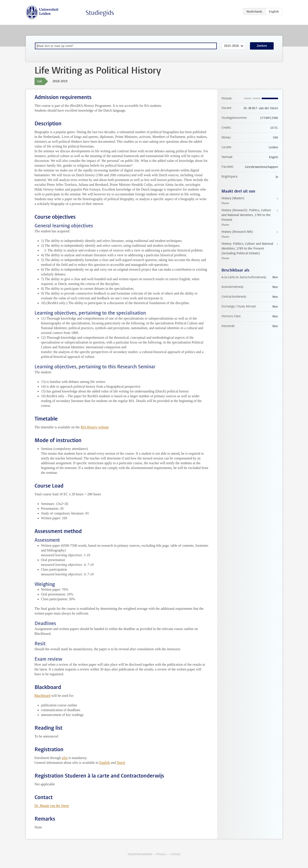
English (105, 763)
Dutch (121, 763)
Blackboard (43, 696)
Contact (175, 854)
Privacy (161, 854)
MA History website (95, 427)
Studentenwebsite (140, 854)
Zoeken (262, 46)
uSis (65, 758)
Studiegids (100, 13)
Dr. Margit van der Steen (52, 806)
